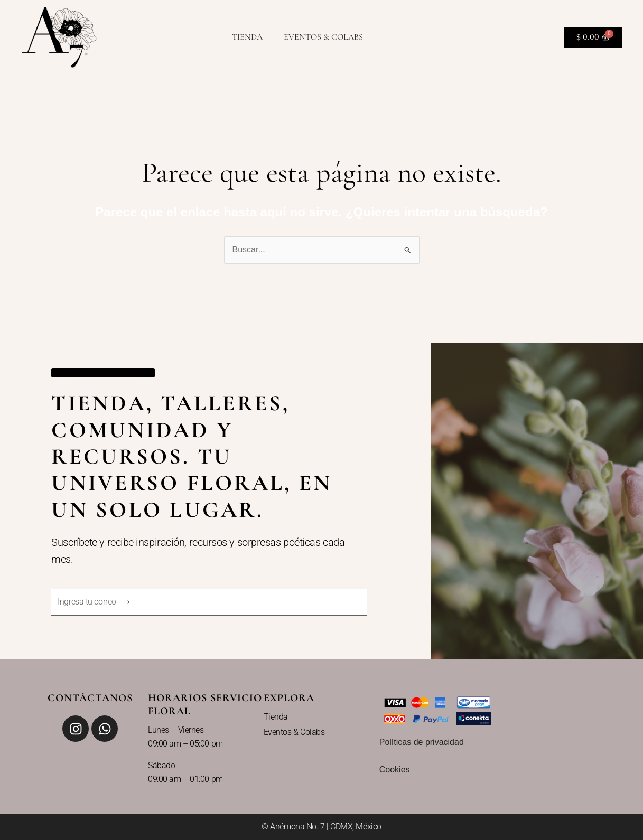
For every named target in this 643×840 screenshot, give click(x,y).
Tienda (247, 37)
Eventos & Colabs (323, 37)
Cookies (395, 770)
